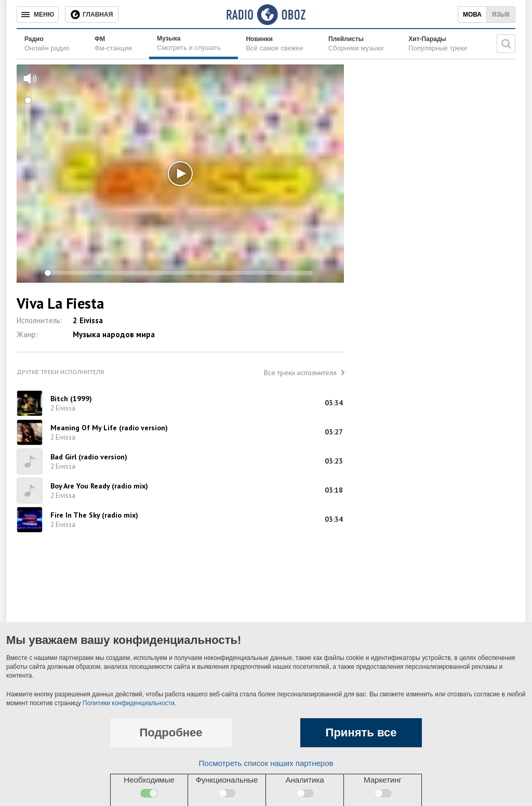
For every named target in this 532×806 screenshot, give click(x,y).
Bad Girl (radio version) (89, 457)
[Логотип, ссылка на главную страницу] (266, 15)
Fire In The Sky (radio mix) (94, 515)
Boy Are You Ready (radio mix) (99, 486)
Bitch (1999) (71, 399)
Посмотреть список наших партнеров (266, 763)
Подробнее (171, 732)
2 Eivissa (88, 320)
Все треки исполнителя (300, 373)
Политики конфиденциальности (129, 703)
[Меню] (38, 15)
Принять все (361, 732)
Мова (472, 15)
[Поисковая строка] (506, 44)
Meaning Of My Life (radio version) (109, 428)
